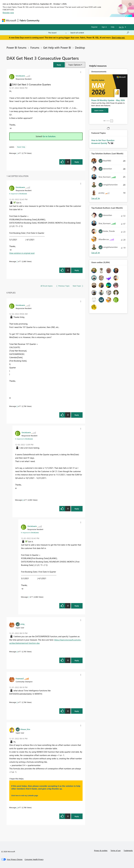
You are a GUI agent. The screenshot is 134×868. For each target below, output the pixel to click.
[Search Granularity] (57, 33)
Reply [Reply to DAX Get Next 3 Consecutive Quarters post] (77, 162)
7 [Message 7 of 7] (17, 261)
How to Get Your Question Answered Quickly (103, 142)
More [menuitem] (100, 20)
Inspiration (57, 20)
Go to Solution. (49, 136)
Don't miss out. (118, 38)
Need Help (21, 147)
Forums (45, 20)
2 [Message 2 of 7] (17, 807)
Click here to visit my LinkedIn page (25, 796)
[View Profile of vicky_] (23, 624)
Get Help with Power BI (57, 47)
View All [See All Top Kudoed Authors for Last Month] (96, 253)
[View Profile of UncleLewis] (20, 76)
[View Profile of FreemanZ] (20, 678)
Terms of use (116, 850)
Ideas (68, 20)
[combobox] (100, 33)
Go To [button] (121, 27)
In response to (18, 194)
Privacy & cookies (101, 850)
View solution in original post (22, 253)
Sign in (104, 27)
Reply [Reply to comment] (77, 270)
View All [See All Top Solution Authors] (96, 198)
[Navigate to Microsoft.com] (9, 20)
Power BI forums (16, 47)
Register (94, 27)
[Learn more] (100, 110)
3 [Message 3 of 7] (17, 702)
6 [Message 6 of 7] (23, 500)
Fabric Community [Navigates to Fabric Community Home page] (30, 20)
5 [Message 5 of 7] (17, 406)
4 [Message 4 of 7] (17, 651)
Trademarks (128, 850)
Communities (79, 20)
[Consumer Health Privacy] (34, 859)
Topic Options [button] (74, 65)
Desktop (80, 47)
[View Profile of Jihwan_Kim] (25, 729)
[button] (59, 65)
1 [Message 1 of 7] (17, 153)
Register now (8, 13)
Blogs (91, 20)
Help (113, 27)
